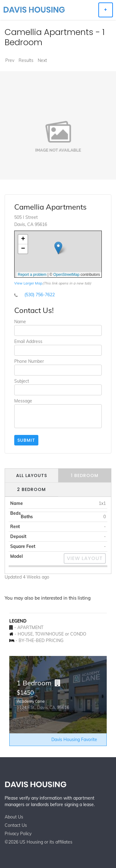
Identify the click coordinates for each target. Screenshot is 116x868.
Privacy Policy (18, 834)
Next (42, 60)
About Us (14, 817)
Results (26, 60)
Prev (10, 60)
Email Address (28, 341)
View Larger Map (28, 283)
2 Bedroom (31, 489)
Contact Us (16, 825)
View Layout (85, 558)
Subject (22, 381)
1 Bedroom (85, 475)
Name (20, 322)
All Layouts (32, 475)
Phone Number (29, 361)
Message (23, 401)
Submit (26, 440)
